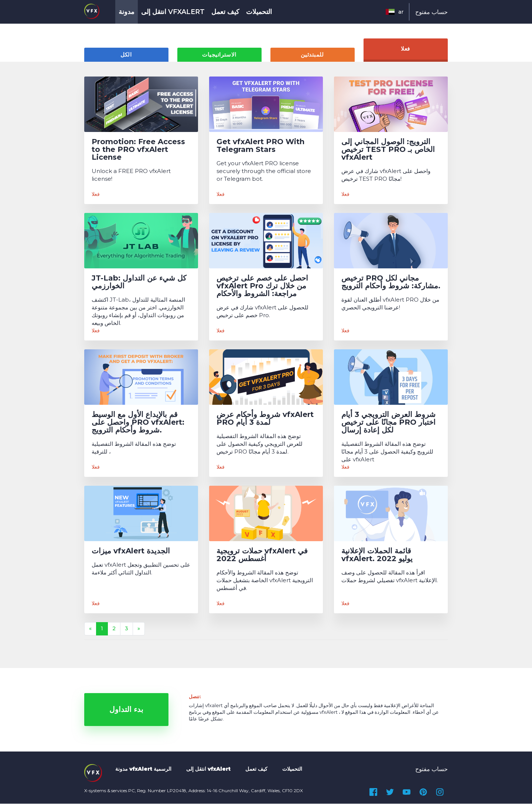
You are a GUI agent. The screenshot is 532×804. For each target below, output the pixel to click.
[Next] (139, 629)
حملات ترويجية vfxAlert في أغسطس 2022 (262, 555)
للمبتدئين (312, 55)
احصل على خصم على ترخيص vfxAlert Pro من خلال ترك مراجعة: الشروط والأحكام (262, 286)
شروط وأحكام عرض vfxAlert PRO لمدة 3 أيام (265, 419)
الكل (126, 55)
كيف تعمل (225, 12)
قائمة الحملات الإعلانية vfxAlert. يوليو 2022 (377, 555)
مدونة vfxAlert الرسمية (143, 769)
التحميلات (259, 12)
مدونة (127, 12)
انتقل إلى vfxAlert (173, 12)
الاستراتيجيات (219, 55)
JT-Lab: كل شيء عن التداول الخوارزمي (139, 282)
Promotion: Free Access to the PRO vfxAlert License (138, 150)
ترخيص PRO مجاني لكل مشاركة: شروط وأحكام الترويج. (391, 282)
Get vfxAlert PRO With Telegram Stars (260, 146)
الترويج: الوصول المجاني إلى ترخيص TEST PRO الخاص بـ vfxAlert (388, 150)
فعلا (405, 49)
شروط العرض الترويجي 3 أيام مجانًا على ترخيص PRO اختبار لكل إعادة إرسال (388, 423)
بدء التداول (126, 710)
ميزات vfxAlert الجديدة (131, 551)
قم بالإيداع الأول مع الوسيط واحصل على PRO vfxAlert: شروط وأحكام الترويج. (138, 423)
